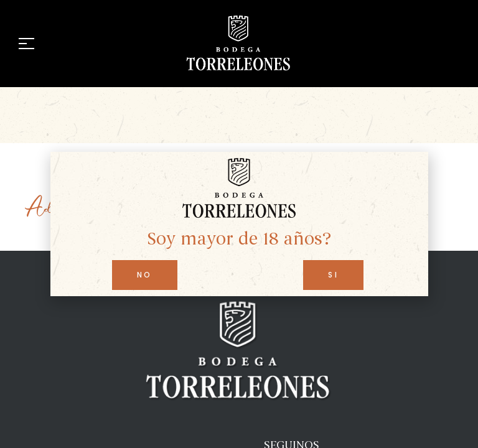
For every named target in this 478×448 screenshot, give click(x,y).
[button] (145, 275)
